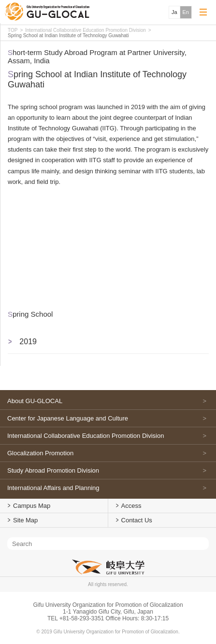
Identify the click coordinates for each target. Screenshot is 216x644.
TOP (13, 30)
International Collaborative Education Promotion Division (86, 30)
